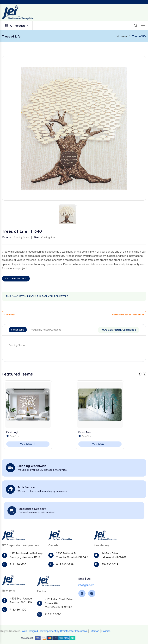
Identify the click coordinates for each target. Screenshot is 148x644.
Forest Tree (85, 439)
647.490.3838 (65, 577)
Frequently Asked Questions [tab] (46, 330)
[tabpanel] (74, 345)
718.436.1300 (18, 625)
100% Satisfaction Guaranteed (119, 330)
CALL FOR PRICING (16, 278)
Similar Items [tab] (18, 330)
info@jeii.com (86, 599)
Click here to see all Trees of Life (128, 315)
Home (122, 36)
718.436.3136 (18, 571)
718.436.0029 (110, 579)
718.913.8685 (53, 629)
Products (17, 26)
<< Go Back (10, 315)
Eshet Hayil (12, 439)
